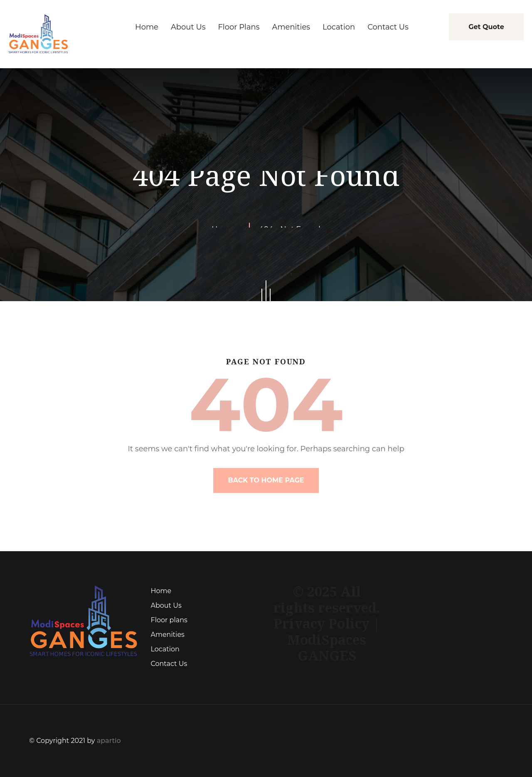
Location (165, 649)
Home (161, 591)
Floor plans (169, 620)
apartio (109, 741)
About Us (166, 605)
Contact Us (169, 664)
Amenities (168, 635)
